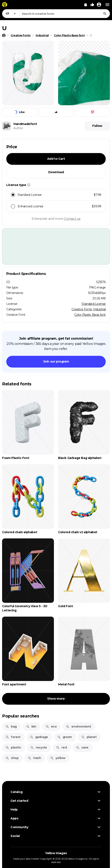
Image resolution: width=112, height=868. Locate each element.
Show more (56, 699)
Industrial (99, 309)
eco (51, 726)
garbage (39, 737)
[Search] (105, 14)
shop (12, 758)
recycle (38, 747)
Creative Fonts (82, 309)
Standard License (94, 304)
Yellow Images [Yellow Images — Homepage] (56, 853)
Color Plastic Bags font (90, 315)
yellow (58, 758)
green (65, 737)
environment (79, 726)
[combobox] (64, 14)
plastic (13, 747)
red (61, 747)
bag (11, 726)
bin (31, 726)
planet (89, 737)
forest (13, 737)
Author (18, 128)
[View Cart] (86, 5)
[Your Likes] (92, 5)
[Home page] (4, 35)
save (82, 747)
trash (34, 758)
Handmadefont (25, 124)
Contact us (72, 219)
